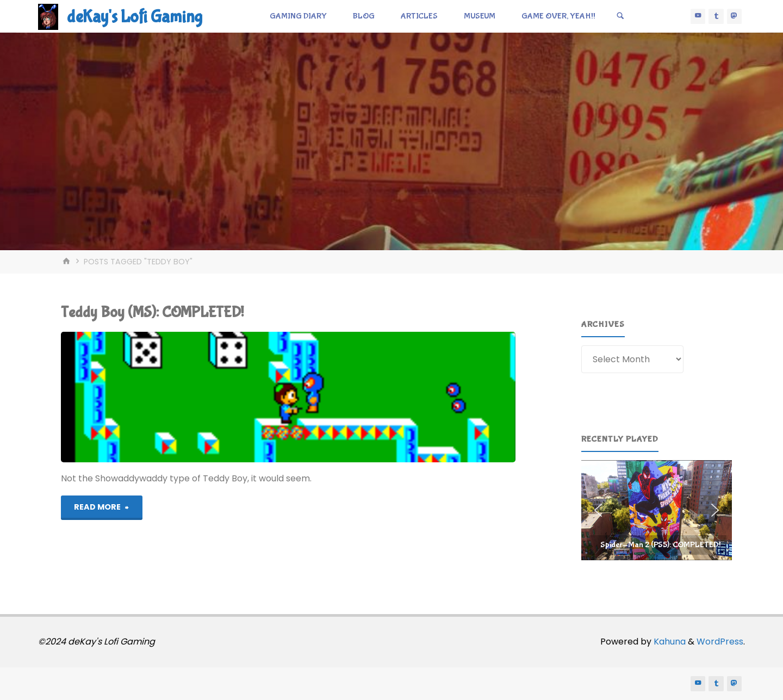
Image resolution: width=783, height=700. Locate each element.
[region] (657, 510)
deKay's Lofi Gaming (135, 17)
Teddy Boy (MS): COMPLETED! (152, 312)
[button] (657, 510)
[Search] (620, 16)
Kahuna (669, 642)
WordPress (720, 642)
